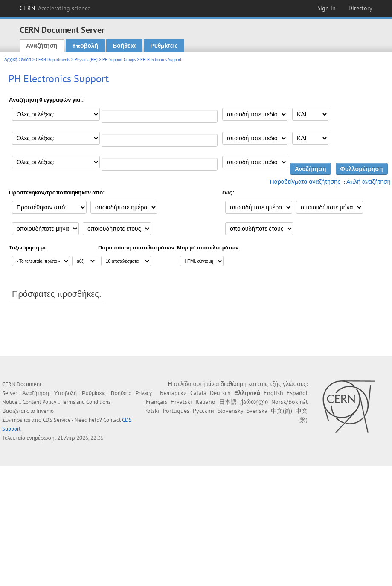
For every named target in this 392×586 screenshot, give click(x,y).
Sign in (327, 8)
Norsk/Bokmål (289, 402)
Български (173, 393)
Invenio (45, 411)
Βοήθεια (124, 46)
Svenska (257, 411)
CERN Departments (53, 59)
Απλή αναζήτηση (369, 182)
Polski (152, 411)
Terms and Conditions (86, 402)
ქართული (254, 402)
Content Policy (39, 402)
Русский (203, 411)
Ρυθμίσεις (164, 46)
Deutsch (220, 393)
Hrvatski (181, 402)
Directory (360, 8)
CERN (55, 8)
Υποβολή (85, 46)
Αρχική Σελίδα (18, 59)
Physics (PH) (86, 59)
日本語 (228, 402)
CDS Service (57, 420)
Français (157, 402)
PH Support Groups (119, 59)
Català (198, 393)
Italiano (205, 402)
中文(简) (282, 411)
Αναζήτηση (42, 46)
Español (297, 393)
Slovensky (230, 411)
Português (176, 411)
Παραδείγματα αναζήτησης (305, 182)
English (273, 393)
